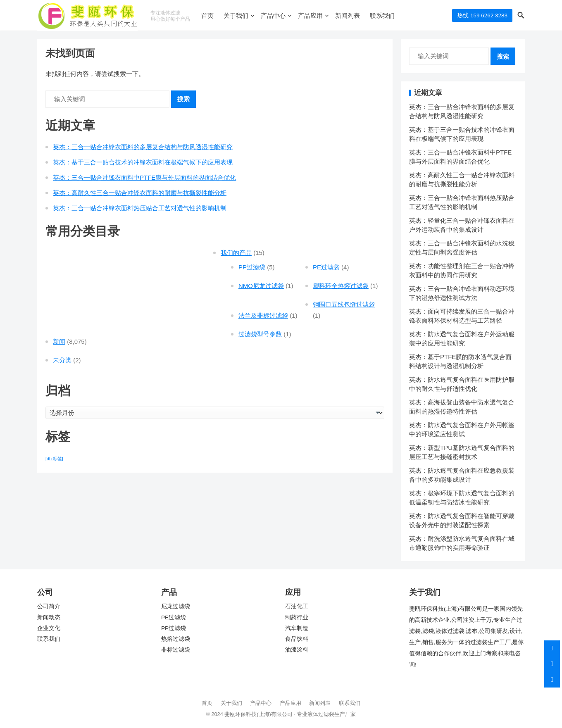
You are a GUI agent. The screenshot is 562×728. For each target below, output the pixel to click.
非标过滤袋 (176, 650)
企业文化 (49, 628)
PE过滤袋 (326, 267)
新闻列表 (348, 15)
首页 (207, 15)
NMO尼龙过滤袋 (261, 286)
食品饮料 (297, 639)
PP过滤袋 (252, 267)
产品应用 (310, 15)
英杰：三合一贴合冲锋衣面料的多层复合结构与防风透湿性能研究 (143, 147)
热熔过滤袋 (176, 639)
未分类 (62, 360)
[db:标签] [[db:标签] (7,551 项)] (54, 459)
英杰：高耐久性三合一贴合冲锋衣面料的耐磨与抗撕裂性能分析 (140, 193)
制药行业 (297, 617)
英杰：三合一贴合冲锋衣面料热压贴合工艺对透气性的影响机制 (140, 208)
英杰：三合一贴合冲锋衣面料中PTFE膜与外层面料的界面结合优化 (144, 177)
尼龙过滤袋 (176, 606)
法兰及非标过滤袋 (263, 315)
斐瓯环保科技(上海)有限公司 (258, 714)
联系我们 (382, 15)
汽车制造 (297, 628)
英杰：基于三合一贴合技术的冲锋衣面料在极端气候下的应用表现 (143, 162)
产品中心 (273, 15)
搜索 (183, 99)
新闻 (59, 341)
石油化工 (297, 606)
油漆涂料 (297, 650)
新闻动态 (49, 617)
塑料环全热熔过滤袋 (341, 286)
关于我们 (236, 15)
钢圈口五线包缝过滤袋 (344, 304)
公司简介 (49, 606)
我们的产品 (236, 253)
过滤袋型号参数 (260, 334)
